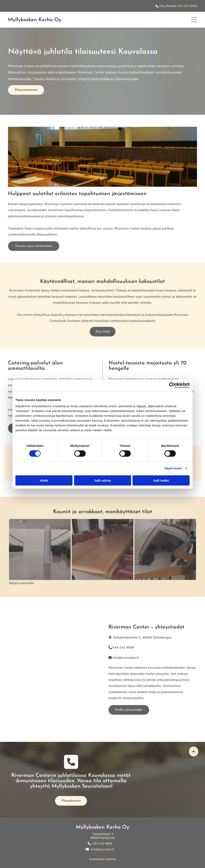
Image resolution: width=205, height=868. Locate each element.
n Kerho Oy (48, 20)
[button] (194, 20)
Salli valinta (103, 480)
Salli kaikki (161, 480)
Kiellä (44, 480)
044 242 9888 (187, 6)
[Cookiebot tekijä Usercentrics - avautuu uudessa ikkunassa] (172, 385)
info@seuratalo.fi (102, 849)
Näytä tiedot (173, 468)
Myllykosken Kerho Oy (102, 827)
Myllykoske (21, 20)
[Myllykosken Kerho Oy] (40, 549)
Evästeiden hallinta (103, 859)
